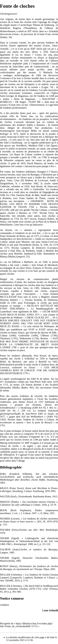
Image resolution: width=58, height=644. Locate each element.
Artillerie (5, 605)
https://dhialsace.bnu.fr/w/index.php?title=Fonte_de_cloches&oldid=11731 (26, 625)
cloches (28, 22)
